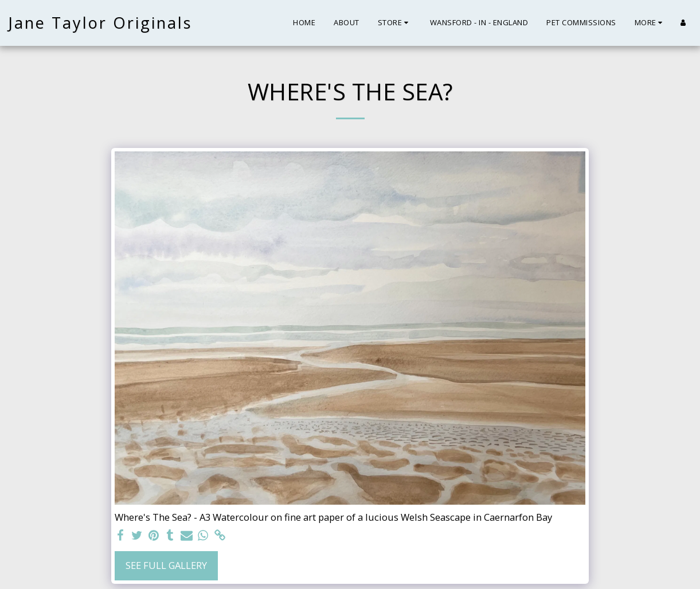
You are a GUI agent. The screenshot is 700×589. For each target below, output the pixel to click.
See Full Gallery (166, 565)
